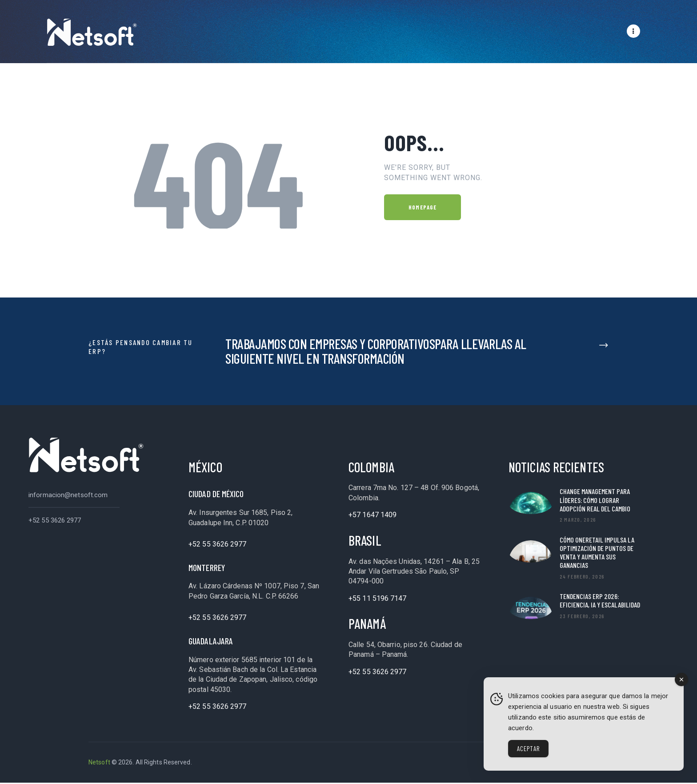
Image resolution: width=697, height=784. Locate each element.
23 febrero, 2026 (582, 617)
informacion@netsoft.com (68, 496)
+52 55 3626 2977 (55, 522)
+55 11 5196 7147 (378, 600)
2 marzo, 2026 (578, 521)
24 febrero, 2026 (582, 578)
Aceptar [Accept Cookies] (528, 748)
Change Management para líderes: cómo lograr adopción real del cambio (595, 501)
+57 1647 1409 (373, 516)
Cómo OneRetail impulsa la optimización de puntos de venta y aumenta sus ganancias (597, 554)
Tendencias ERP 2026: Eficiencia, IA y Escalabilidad (600, 602)
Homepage (423, 209)
